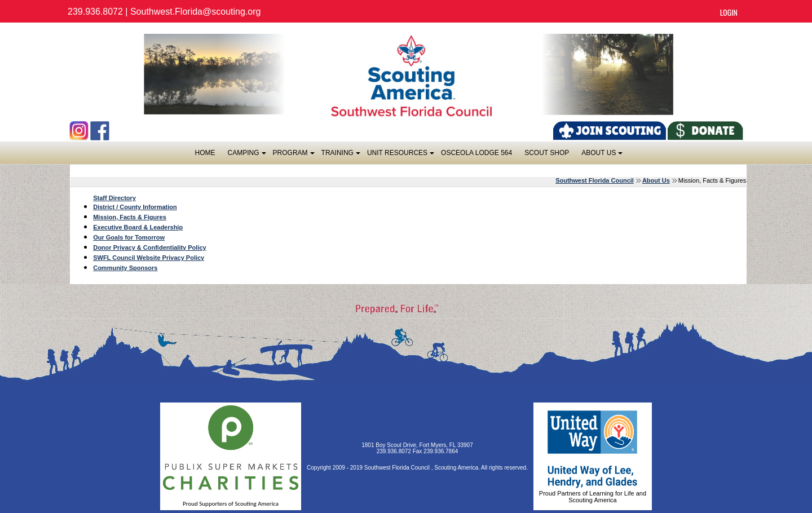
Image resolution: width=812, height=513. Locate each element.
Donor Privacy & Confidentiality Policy (150, 247)
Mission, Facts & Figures (130, 217)
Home (205, 153)
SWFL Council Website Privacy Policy (149, 258)
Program (293, 156)
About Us (601, 156)
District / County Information (135, 207)
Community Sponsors (125, 268)
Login (729, 12)
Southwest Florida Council (595, 180)
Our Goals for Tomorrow (129, 237)
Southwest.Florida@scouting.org (195, 12)
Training (340, 156)
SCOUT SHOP (547, 153)
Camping (246, 156)
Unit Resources (400, 156)
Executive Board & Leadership (138, 227)
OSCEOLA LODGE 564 (476, 153)
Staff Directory (114, 198)
